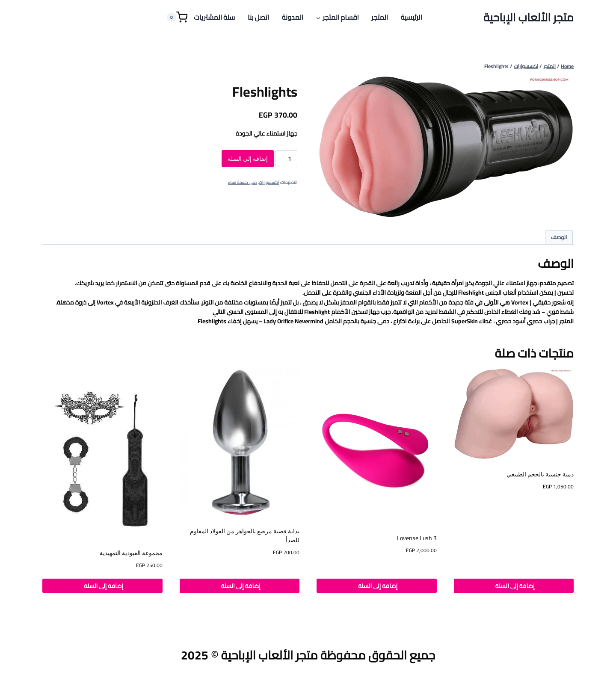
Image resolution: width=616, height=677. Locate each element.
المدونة (293, 17)
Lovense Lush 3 (417, 538)
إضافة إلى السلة (248, 159)
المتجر (380, 17)
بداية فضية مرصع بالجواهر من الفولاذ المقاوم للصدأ (245, 536)
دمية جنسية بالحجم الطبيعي (540, 474)
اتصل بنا (258, 17)
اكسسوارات (269, 182)
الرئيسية (412, 17)
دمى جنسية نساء (243, 182)
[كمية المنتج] (286, 159)
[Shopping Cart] (177, 17)
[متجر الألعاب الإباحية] (529, 17)
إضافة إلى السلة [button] (514, 586)
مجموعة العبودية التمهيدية (131, 553)
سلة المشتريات (214, 17)
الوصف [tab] (559, 237)
